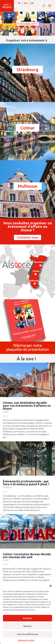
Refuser (28, 626)
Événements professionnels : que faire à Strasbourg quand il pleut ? (26, 483)
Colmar (27, 128)
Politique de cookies (26, 640)
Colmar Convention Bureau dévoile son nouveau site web (27, 556)
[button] (51, 586)
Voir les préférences (27, 634)
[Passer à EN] (26, 3)
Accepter (27, 618)
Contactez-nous (27, 237)
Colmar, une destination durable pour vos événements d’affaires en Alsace (27, 406)
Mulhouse (27, 186)
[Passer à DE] (32, 3)
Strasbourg (27, 70)
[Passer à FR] (19, 3)
